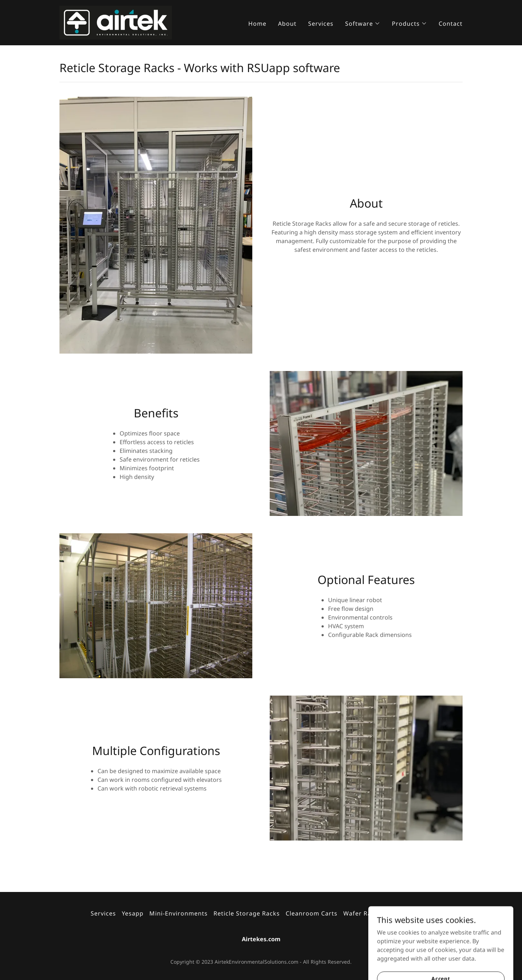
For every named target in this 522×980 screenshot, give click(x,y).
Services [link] (321, 24)
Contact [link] (451, 24)
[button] (363, 24)
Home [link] (257, 24)
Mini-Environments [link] (179, 913)
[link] (116, 22)
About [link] (287, 24)
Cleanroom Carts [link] (312, 913)
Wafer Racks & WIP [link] (372, 913)
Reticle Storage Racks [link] (247, 913)
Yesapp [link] (133, 913)
